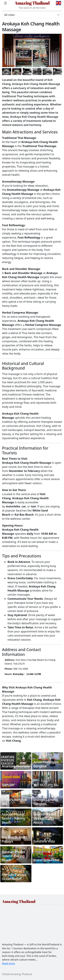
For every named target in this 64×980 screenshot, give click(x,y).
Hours (8, 674)
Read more (9, 963)
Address (9, 660)
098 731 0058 (21, 669)
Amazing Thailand (32, 3)
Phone (8, 669)
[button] (27, 676)
